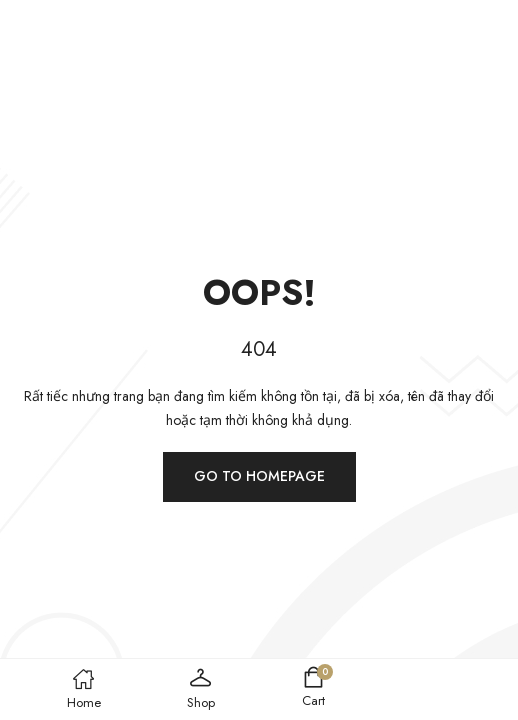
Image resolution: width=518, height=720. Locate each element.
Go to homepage (259, 476)
